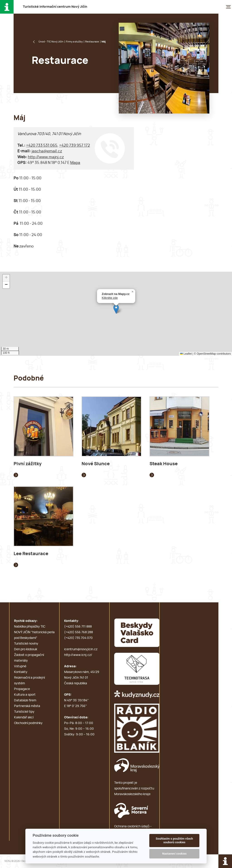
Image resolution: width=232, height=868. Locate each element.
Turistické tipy (24, 712)
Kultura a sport (25, 695)
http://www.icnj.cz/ (78, 655)
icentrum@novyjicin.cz (81, 649)
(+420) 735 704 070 (78, 638)
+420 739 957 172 (75, 145)
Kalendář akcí (24, 717)
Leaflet (186, 354)
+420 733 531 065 (42, 145)
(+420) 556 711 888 (78, 627)
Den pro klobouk (26, 649)
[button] (116, 309)
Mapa (75, 163)
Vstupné (20, 666)
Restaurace (92, 42)
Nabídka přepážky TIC (30, 627)
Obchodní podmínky (28, 723)
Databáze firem (25, 700)
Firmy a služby (74, 42)
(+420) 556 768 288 (79, 632)
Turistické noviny (26, 644)
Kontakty (21, 672)
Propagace (22, 689)
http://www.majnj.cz (46, 157)
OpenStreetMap (206, 354)
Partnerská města (27, 706)
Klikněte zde (110, 298)
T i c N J (55, 7)
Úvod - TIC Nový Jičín (51, 42)
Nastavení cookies (174, 854)
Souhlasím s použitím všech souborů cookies (174, 840)
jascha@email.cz (47, 151)
